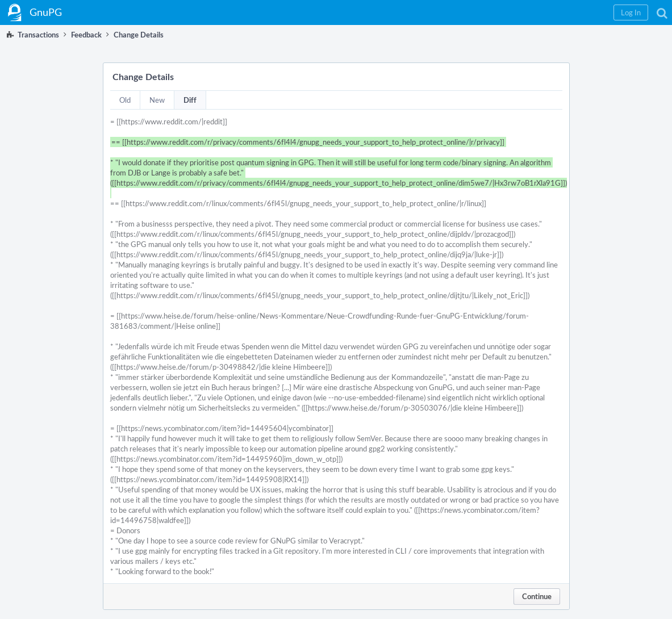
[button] (631, 12)
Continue (537, 596)
